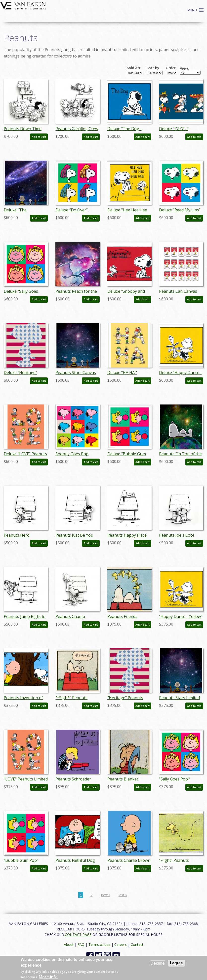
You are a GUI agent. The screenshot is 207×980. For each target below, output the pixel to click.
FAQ (81, 944)
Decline (158, 963)
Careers (121, 944)
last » (123, 895)
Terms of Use (99, 944)
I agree (176, 963)
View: (184, 68)
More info (48, 977)
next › (106, 895)
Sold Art (134, 68)
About (69, 944)
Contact (137, 944)
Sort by (153, 68)
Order (171, 68)
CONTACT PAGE (78, 935)
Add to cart (39, 137)
